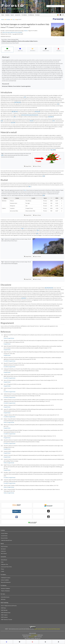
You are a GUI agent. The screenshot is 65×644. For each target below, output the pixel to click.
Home (3, 15)
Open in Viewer (37, 166)
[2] (49, 117)
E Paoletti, (12, 27)
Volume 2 (26, 31)
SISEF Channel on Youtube (7, 619)
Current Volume (4, 533)
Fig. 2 (23, 228)
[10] (36, 112)
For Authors (24, 15)
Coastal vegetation (26, 86)
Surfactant (5, 86)
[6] (31, 115)
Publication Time (4, 564)
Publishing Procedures (6, 578)
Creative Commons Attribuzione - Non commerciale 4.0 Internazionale (47, 629)
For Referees (31, 15)
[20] (18, 102)
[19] (17, 112)
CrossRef (6, 361)
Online (5, 338)
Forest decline (17, 86)
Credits (3, 571)
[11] (29, 115)
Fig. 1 (52, 150)
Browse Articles (4, 538)
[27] (54, 121)
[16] (44, 176)
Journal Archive (4, 536)
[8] (13, 112)
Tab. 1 (30, 187)
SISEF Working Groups (6, 613)
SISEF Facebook (4, 617)
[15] (22, 115)
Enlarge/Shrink (28, 166)
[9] (15, 117)
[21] (37, 115)
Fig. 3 (38, 230)
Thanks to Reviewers (5, 591)
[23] (33, 115)
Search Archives (4, 547)
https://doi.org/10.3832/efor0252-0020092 (12, 32)
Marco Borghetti (34, 635)
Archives (8, 19)
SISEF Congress (4, 615)
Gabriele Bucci (32, 637)
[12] (25, 115)
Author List (3, 551)
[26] (14, 123)
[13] (27, 115)
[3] (39, 112)
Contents (7, 15)
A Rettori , (5, 27)
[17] (25, 97)
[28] (14, 112)
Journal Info (18, 15)
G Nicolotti (27, 27)
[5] (33, 121)
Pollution (10, 86)
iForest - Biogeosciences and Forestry (9, 606)
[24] (2, 121)
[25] (25, 298)
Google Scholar (11, 338)
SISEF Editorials (4, 610)
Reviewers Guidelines (5, 588)
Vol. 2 (14, 19)
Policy (2, 562)
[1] (58, 104)
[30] (20, 102)
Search (12, 15)
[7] (53, 117)
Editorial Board (4, 560)
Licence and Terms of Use (6, 567)
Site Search (3, 549)
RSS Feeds (3, 599)
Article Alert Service (5, 597)
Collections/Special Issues (6, 540)
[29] (15, 102)
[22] (35, 115)
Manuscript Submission (6, 582)
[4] (38, 112)
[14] (31, 121)
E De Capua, (19, 27)
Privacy (2, 569)
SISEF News (3, 608)
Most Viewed (4, 553)
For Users (37, 15)
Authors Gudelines (5, 580)
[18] (51, 117)
